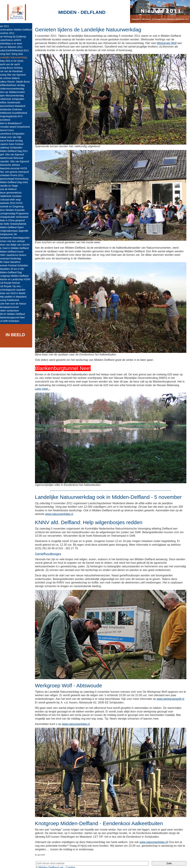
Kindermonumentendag (14, 89)
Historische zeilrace (12, 165)
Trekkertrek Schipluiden (14, 99)
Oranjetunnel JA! (10, 234)
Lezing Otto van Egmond (15, 75)
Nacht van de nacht (12, 64)
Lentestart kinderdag (12, 259)
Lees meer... (45, 384)
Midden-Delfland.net (53, 862)
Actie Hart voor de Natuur (15, 304)
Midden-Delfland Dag (13, 272)
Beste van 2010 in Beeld (15, 293)
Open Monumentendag (14, 96)
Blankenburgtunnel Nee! (14, 317)
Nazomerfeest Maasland (15, 106)
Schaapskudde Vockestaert (16, 217)
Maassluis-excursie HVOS (16, 168)
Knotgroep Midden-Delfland (16, 276)
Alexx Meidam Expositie (14, 210)
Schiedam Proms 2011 (14, 175)
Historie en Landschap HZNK (17, 279)
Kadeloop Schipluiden (13, 148)
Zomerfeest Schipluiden (14, 134)
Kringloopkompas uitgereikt (16, 231)
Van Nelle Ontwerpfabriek (15, 224)
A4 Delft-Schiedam (12, 321)
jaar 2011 (6, 26)
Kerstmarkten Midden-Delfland (18, 30)
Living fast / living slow (13, 54)
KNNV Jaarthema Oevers (15, 255)
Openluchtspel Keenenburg (16, 179)
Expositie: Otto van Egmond (16, 161)
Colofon (73, 862)
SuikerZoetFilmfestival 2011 (16, 50)
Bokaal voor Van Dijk (13, 137)
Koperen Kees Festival (14, 144)
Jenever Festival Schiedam (16, 265)
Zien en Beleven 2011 (13, 47)
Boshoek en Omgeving (14, 207)
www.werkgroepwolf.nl (51, 699)
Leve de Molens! (10, 189)
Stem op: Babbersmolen (14, 92)
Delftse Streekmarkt (12, 102)
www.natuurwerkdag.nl (62, 508)
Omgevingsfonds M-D (13, 116)
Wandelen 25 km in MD (14, 269)
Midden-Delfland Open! (14, 227)
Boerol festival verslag (13, 141)
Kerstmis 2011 (9, 33)
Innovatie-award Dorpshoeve (17, 127)
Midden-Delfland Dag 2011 (16, 151)
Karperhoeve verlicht (12, 40)
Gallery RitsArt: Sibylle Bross (17, 82)
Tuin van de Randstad (13, 71)
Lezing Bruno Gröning (13, 68)
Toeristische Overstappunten (17, 238)
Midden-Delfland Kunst (14, 252)
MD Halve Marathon (12, 262)
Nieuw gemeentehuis (13, 193)
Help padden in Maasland (15, 297)
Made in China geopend (14, 220)
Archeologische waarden (15, 290)
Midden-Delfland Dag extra (16, 182)
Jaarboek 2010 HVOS (13, 203)
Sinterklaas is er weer (13, 44)
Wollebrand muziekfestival (15, 113)
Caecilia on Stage (11, 186)
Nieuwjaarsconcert (11, 307)
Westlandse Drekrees (13, 109)
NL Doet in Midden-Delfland (16, 248)
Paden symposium (11, 311)
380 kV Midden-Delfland (14, 314)
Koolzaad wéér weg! (12, 200)
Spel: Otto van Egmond (14, 154)
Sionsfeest (7, 120)
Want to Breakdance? (13, 123)
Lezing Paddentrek (12, 300)
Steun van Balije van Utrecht (17, 245)
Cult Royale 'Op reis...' (13, 286)
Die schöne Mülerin (12, 78)
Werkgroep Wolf (169, 43)
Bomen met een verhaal (14, 241)
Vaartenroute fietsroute (14, 158)
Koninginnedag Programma (16, 213)
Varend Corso (9, 130)
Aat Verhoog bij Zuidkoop (15, 37)
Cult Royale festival (12, 283)
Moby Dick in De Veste (14, 61)
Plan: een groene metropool (16, 172)
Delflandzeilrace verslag (14, 85)
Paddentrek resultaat (13, 196)
